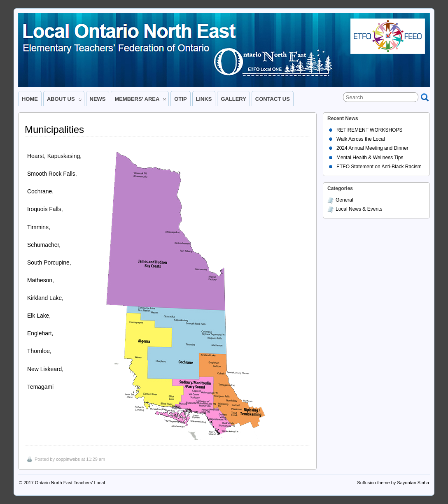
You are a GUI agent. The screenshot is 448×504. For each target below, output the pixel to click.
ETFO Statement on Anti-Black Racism (379, 167)
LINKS (204, 99)
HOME (30, 99)
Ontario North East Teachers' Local (70, 483)
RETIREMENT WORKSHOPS (369, 130)
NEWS (98, 99)
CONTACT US (273, 99)
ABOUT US (64, 101)
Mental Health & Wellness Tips (370, 158)
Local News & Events (359, 209)
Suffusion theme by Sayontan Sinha (393, 483)
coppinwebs (68, 459)
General (344, 200)
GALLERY (233, 99)
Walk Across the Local (361, 139)
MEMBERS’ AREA (140, 101)
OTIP (180, 99)
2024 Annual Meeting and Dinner (372, 148)
